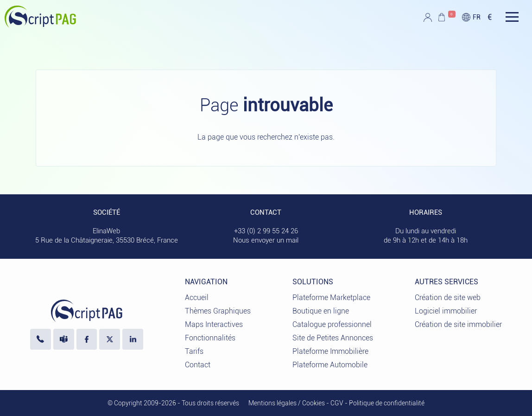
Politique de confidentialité (387, 403)
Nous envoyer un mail (266, 240)
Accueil (197, 298)
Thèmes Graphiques (218, 311)
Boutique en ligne (321, 311)
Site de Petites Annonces (333, 338)
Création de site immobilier (458, 324)
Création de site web (448, 298)
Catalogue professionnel (332, 324)
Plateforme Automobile (330, 365)
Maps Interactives (214, 324)
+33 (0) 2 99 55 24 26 (266, 231)
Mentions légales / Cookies (287, 403)
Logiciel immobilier (446, 311)
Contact (198, 365)
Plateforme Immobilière (330, 351)
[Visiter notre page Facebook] (87, 339)
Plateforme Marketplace (331, 298)
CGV (337, 403)
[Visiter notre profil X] (110, 339)
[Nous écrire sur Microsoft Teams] (64, 339)
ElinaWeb (106, 231)
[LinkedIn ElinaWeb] (133, 339)
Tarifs (194, 351)
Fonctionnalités (210, 338)
